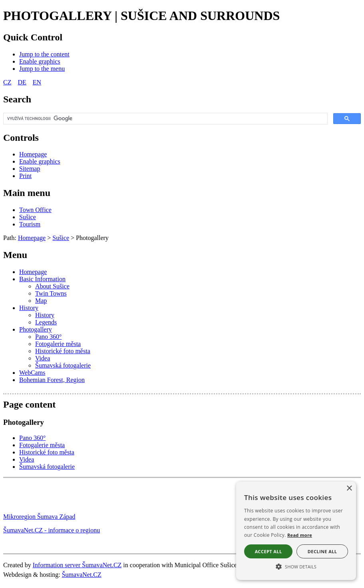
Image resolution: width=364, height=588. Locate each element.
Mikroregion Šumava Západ (39, 517)
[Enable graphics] (40, 61)
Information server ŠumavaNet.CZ (77, 565)
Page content (29, 404)
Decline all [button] (322, 551)
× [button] (349, 489)
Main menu (27, 193)
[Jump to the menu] (42, 69)
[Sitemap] (30, 169)
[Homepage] (33, 154)
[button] (296, 566)
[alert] (296, 531)
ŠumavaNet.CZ (82, 575)
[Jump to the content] (44, 54)
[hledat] (165, 119)
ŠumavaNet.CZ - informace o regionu (52, 530)
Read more (300, 535)
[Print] (25, 176)
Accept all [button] (269, 551)
